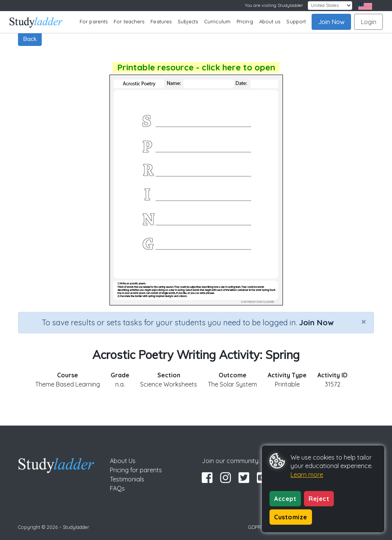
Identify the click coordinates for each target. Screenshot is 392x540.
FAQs (117, 488)
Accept (285, 499)
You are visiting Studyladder (274, 5)
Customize (291, 517)
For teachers (129, 21)
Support (296, 21)
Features (161, 21)
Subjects (188, 21)
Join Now (331, 22)
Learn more (307, 475)
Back (30, 39)
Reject (319, 499)
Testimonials (127, 479)
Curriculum (217, 21)
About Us (123, 461)
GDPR (255, 527)
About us (270, 21)
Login (368, 22)
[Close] (364, 321)
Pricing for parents (136, 470)
